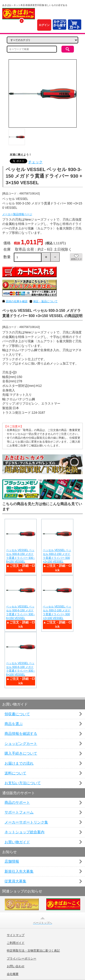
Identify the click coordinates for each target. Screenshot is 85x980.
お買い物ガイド (17, 842)
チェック (35, 162)
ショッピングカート (21, 744)
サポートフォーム (19, 812)
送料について (15, 773)
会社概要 (13, 974)
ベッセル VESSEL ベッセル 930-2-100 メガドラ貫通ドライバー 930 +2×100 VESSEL (57, 612)
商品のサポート (17, 802)
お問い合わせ (16, 966)
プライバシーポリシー (22, 959)
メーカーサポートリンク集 (26, 822)
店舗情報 (12, 861)
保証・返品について (45, 301)
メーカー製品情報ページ (17, 214)
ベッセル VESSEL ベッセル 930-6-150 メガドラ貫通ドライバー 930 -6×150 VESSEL (21, 612)
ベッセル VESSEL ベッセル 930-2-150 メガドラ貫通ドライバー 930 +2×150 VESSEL (57, 556)
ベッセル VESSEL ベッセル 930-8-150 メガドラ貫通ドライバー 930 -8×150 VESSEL (21, 556)
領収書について (17, 714)
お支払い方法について (23, 783)
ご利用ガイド (16, 943)
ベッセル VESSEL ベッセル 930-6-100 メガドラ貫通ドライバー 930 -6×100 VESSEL (21, 669)
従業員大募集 (15, 881)
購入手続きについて (21, 753)
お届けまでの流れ (19, 763)
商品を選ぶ (14, 724)
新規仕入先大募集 (19, 871)
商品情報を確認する (21, 734)
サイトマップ (16, 935)
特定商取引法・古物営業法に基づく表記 (33, 951)
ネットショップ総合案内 (24, 832)
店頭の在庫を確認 (17, 301)
